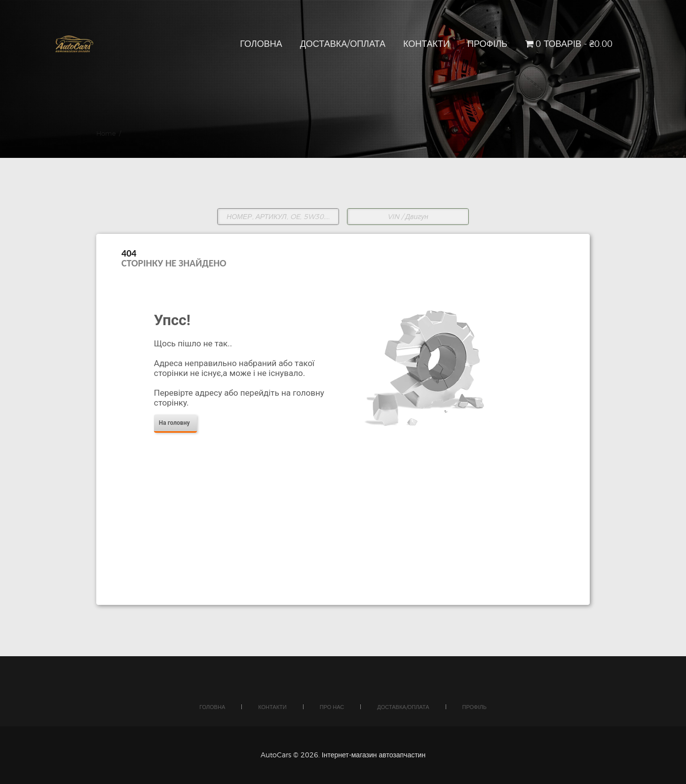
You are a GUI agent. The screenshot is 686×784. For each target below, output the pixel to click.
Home (106, 133)
